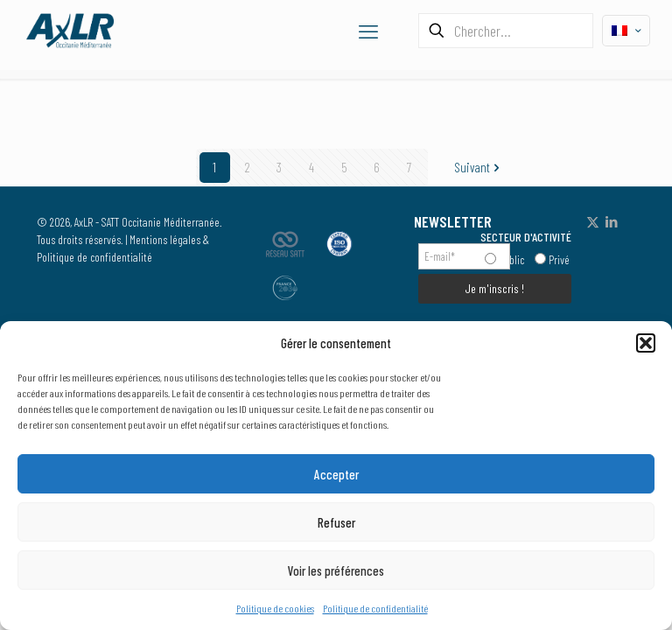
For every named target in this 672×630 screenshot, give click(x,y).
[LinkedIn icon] (611, 221)
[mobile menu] (368, 31)
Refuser (336, 522)
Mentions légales (165, 239)
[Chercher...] (506, 31)
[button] (646, 343)
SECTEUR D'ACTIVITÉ (526, 237)
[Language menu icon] (626, 31)
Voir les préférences (336, 570)
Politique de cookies (275, 608)
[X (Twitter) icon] (593, 221)
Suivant (479, 167)
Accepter (336, 474)
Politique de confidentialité (375, 608)
